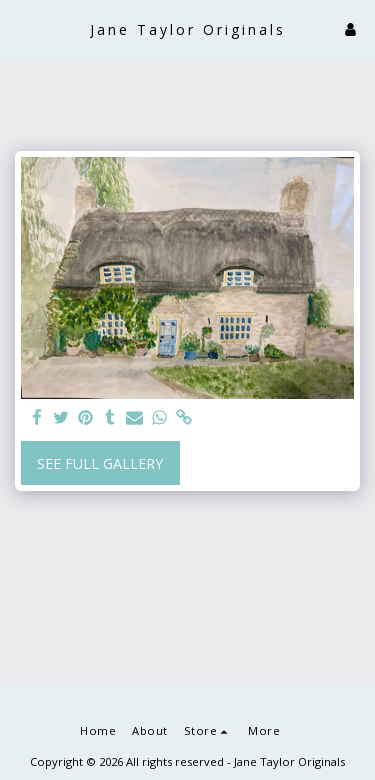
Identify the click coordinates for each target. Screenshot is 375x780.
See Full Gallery (100, 463)
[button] (22, 28)
